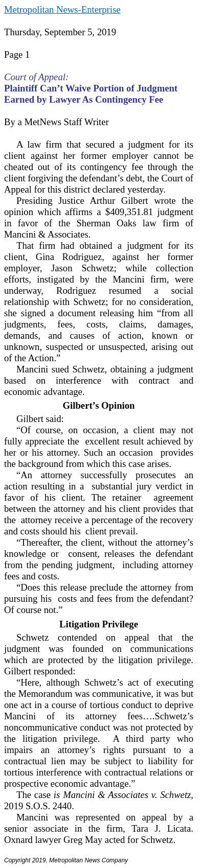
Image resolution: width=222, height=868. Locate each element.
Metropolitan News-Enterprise (62, 9)
